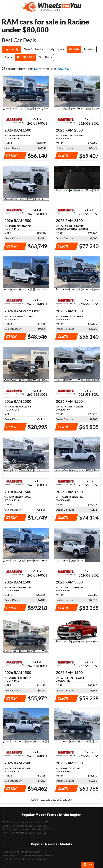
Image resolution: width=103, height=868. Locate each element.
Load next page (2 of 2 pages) (52, 800)
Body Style (56, 49)
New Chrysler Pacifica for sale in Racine (25, 859)
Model (89, 49)
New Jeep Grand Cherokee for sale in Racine (28, 855)
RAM (74, 49)
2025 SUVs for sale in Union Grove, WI (24, 833)
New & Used (33, 49)
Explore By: (11, 49)
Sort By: (45, 57)
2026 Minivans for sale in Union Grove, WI (26, 829)
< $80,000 (25, 57)
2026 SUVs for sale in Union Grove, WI (24, 826)
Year (8, 57)
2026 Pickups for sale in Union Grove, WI (25, 822)
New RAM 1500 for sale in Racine (21, 852)
